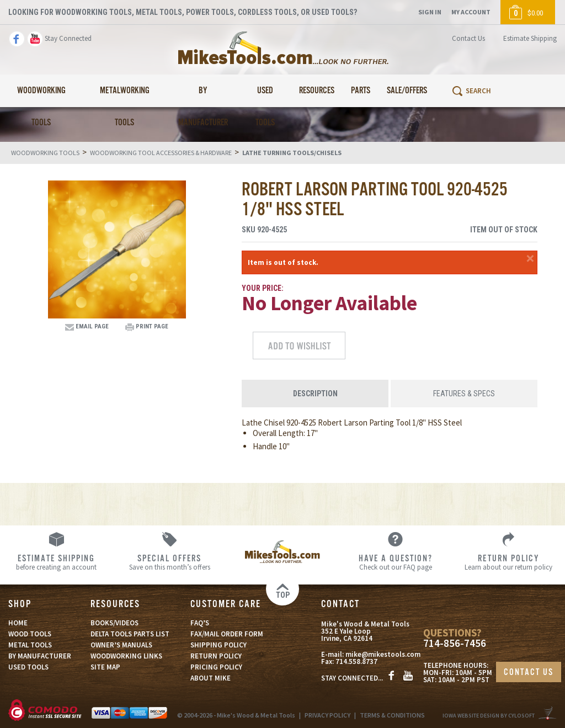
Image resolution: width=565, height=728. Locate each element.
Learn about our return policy (508, 562)
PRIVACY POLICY (327, 715)
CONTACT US (529, 673)
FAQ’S (200, 623)
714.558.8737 (356, 661)
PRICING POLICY (216, 667)
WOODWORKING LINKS (126, 656)
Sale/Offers (407, 91)
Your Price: (263, 288)
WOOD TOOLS (30, 634)
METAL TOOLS (30, 645)
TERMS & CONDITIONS (392, 715)
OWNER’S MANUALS (121, 645)
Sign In (430, 12)
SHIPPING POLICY (218, 645)
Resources (317, 91)
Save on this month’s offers (170, 562)
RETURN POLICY (216, 656)
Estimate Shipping (530, 38)
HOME (18, 623)
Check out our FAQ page (395, 562)
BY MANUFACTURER (40, 656)
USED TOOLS (28, 667)
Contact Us (468, 38)
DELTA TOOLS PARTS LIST (130, 634)
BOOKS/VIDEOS (114, 623)
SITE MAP (105, 667)
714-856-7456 (455, 643)
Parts (361, 91)
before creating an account (57, 562)
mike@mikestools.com (383, 654)
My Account (471, 12)
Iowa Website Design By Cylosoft (489, 716)
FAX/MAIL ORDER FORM (227, 634)
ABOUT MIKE (210, 678)
